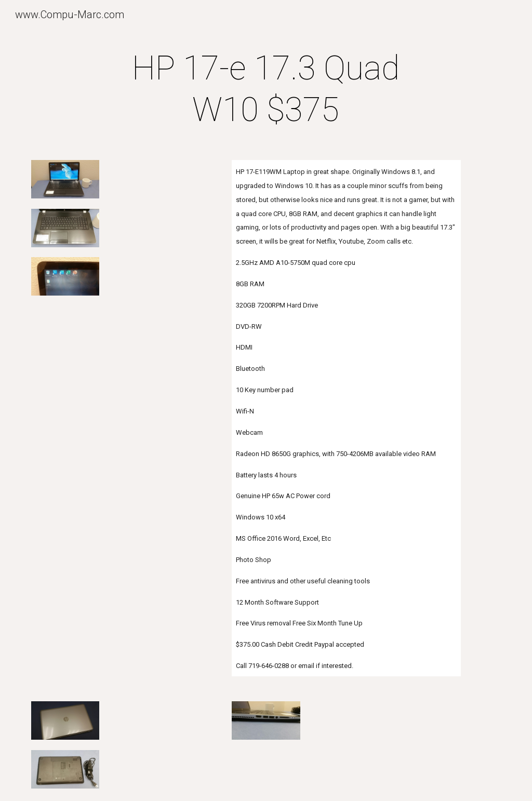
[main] (266, 89)
